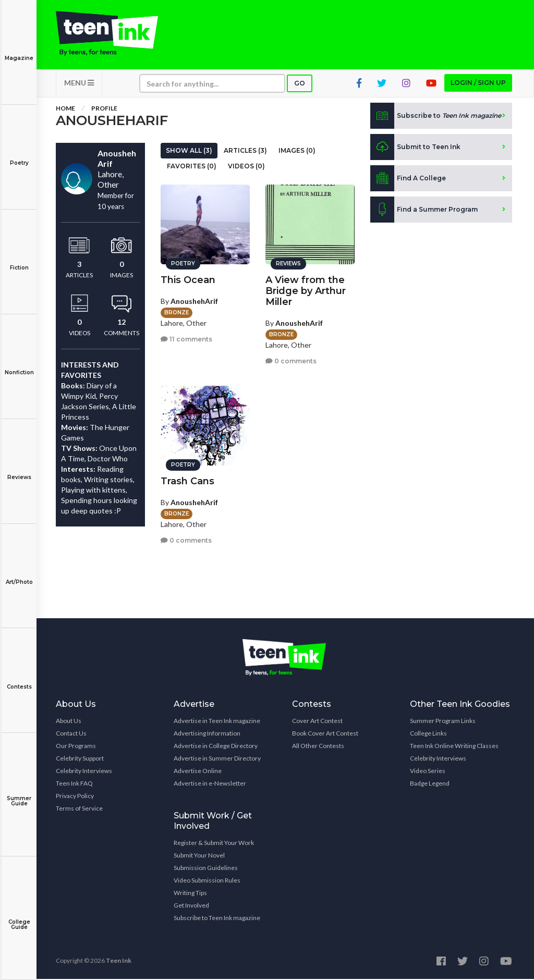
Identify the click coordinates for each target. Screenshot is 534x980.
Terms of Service (79, 809)
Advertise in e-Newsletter (210, 784)
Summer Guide (19, 794)
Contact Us (71, 734)
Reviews (19, 470)
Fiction (19, 260)
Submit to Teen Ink (415, 148)
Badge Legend (430, 784)
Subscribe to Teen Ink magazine (217, 919)
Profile (104, 109)
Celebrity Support (80, 759)
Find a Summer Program (424, 211)
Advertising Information (207, 734)
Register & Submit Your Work (214, 844)
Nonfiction (19, 365)
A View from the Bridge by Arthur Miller (306, 290)
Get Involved (191, 906)
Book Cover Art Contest (325, 734)
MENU (79, 84)
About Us (69, 722)
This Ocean (188, 279)
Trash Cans (187, 481)
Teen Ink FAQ (74, 784)
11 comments (186, 339)
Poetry (19, 156)
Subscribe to (436, 117)
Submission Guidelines (206, 869)
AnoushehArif (194, 301)
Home (65, 109)
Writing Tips (190, 894)
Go (300, 84)
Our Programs (76, 747)
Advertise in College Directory (216, 747)
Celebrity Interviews (84, 772)
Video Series (428, 772)
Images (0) (297, 151)
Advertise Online (198, 772)
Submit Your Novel (199, 856)
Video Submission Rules (207, 881)
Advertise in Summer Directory (217, 759)
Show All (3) (189, 151)
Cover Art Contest (317, 722)
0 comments (291, 360)
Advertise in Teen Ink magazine (217, 722)
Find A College (408, 179)
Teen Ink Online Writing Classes (454, 747)
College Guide (19, 917)
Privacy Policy (75, 797)
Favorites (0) (192, 167)
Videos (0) (246, 167)
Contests (19, 679)
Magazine (19, 51)
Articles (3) (245, 151)
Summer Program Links (443, 722)
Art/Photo (19, 575)
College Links (428, 734)
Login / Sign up (478, 84)
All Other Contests (318, 747)
